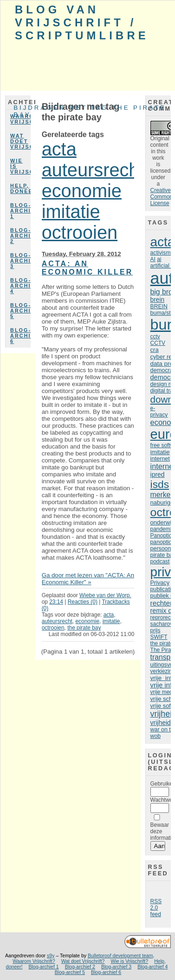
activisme (162, 253)
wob (156, 736)
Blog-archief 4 (20, 286)
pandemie (162, 529)
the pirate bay (84, 628)
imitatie (71, 212)
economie (82, 191)
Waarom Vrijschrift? (20, 119)
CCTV (158, 343)
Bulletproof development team (120, 955)
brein (157, 300)
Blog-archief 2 (20, 236)
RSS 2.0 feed (156, 908)
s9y (51, 955)
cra (155, 350)
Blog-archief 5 (20, 311)
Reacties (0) (83, 602)
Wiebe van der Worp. (105, 595)
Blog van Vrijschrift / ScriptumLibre (82, 22)
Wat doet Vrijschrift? (20, 141)
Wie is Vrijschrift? (20, 166)
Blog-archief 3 (20, 261)
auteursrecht (93, 170)
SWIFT (159, 637)
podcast (160, 562)
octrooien (80, 232)
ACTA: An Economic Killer (87, 268)
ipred (158, 474)
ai (159, 259)
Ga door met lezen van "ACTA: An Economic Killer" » (88, 579)
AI (153, 259)
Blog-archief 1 (20, 211)
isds (160, 484)
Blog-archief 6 (20, 336)
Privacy (160, 583)
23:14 (56, 602)
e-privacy (159, 412)
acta (59, 149)
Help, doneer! (20, 188)
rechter (161, 603)
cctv (155, 337)
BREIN (159, 306)
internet (160, 459)
